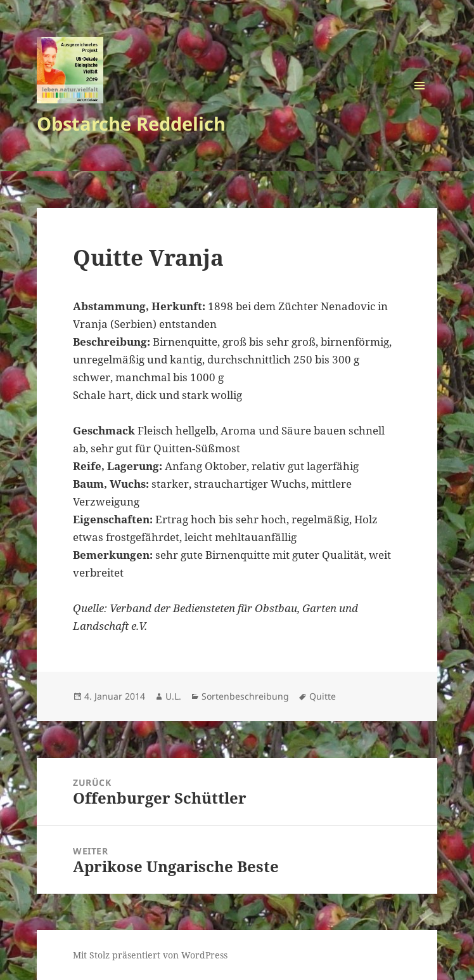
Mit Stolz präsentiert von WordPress (150, 955)
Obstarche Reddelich (131, 123)
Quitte (323, 696)
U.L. (173, 696)
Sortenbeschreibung (245, 696)
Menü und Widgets (420, 103)
